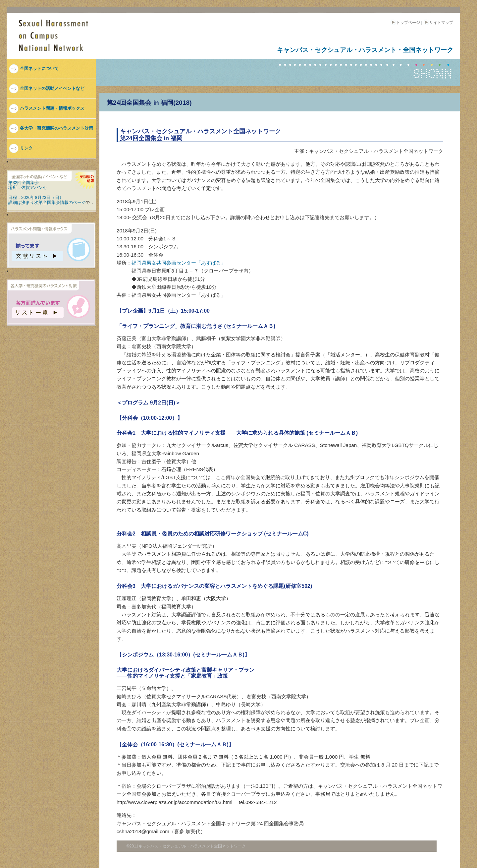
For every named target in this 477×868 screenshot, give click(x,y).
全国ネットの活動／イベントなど (52, 88)
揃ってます (38, 252)
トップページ (405, 23)
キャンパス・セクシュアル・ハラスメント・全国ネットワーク (365, 50)
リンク (26, 148)
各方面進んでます (38, 309)
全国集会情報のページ (64, 202)
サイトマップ (438, 23)
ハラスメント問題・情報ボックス (52, 108)
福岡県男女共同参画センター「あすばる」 (179, 263)
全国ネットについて (39, 68)
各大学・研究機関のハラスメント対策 (56, 128)
